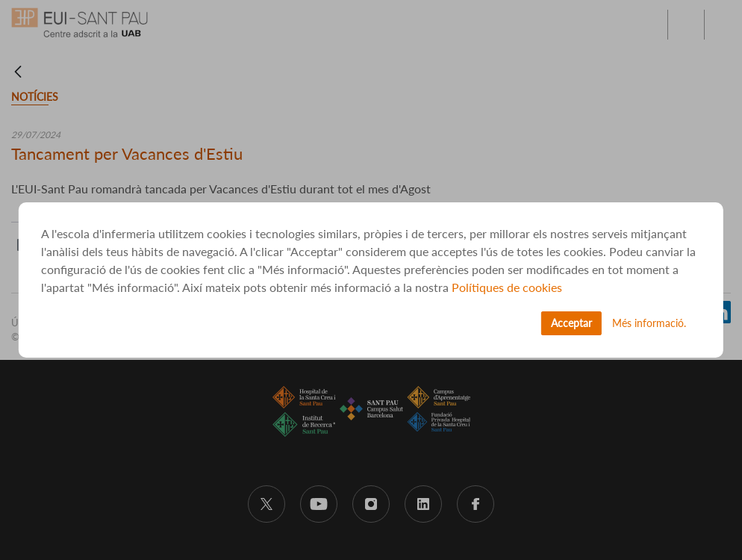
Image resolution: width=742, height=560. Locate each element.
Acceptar (571, 323)
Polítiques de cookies (507, 287)
